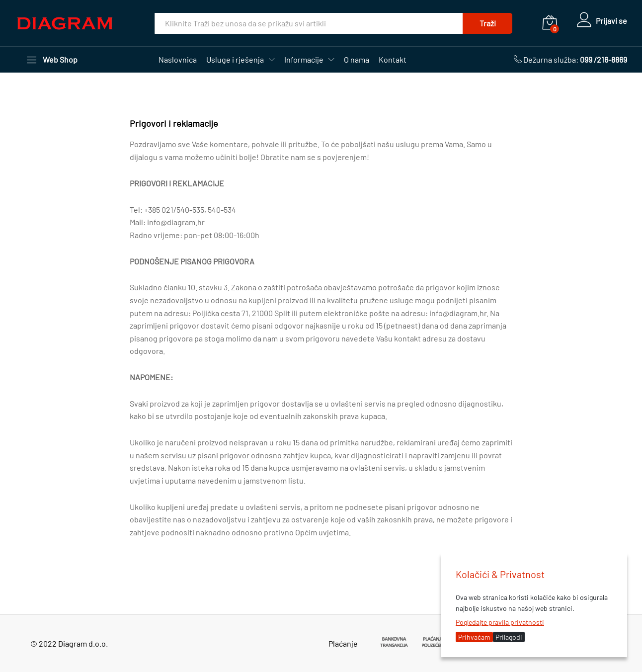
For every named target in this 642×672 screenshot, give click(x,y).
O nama (357, 60)
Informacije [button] (304, 60)
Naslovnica (178, 60)
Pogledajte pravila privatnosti (500, 622)
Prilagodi (509, 637)
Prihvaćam (474, 637)
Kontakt (393, 60)
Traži (486, 23)
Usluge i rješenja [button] (235, 60)
